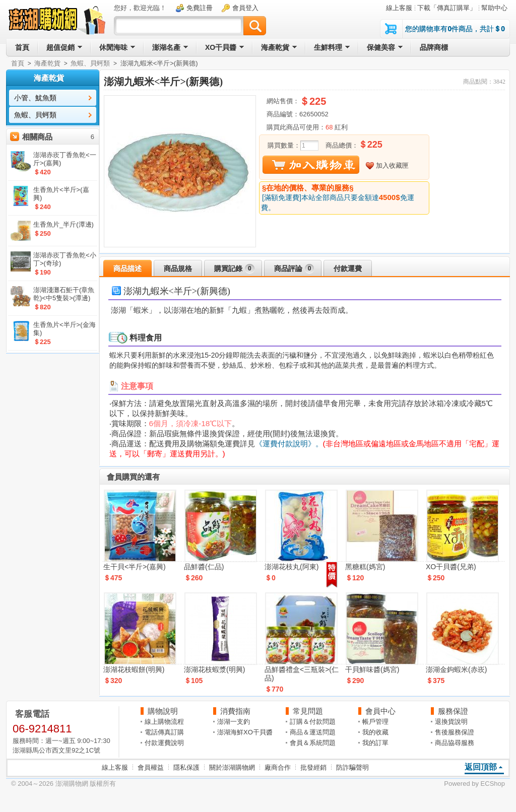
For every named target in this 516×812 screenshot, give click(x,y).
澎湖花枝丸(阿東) (292, 567)
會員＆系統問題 (313, 743)
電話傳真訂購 (164, 732)
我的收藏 (375, 732)
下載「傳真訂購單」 (447, 8)
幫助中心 (494, 8)
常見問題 (308, 711)
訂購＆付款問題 (313, 722)
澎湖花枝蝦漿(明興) (214, 669)
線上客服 (399, 8)
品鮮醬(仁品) (204, 567)
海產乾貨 (47, 63)
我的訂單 (375, 743)
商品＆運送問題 (313, 732)
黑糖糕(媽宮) (365, 567)
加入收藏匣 (392, 165)
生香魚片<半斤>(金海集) (64, 329)
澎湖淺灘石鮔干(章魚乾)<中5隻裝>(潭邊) (64, 294)
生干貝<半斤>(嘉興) (135, 567)
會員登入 (245, 8)
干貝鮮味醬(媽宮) (372, 669)
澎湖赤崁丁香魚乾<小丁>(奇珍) (65, 259)
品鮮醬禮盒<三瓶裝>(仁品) (302, 674)
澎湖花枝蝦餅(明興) (134, 669)
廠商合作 (278, 767)
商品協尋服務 (455, 743)
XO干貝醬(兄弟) (451, 567)
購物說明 (163, 711)
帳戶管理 (375, 722)
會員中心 (380, 711)
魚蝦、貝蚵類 (90, 63)
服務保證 (453, 711)
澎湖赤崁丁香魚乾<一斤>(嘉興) (65, 159)
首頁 (18, 63)
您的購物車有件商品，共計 (455, 29)
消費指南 (235, 711)
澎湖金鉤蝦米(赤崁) (456, 669)
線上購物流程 (164, 722)
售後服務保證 (455, 732)
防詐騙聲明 (352, 767)
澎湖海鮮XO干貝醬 (245, 732)
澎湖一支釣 (234, 722)
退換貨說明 (451, 722)
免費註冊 (200, 8)
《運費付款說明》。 (289, 444)
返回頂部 (481, 767)
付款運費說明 (164, 743)
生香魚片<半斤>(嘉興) (61, 194)
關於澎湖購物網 (232, 767)
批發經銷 (313, 767)
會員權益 (151, 767)
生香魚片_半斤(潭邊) (63, 224)
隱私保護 (186, 767)
